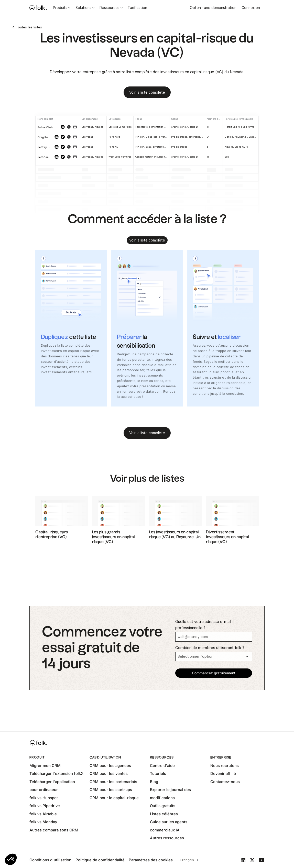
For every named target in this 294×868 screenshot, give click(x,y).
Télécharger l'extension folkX (56, 773)
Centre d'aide (162, 766)
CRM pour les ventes (109, 773)
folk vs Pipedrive (45, 806)
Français (187, 860)
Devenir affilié (223, 773)
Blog (154, 782)
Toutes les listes (29, 27)
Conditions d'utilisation (50, 860)
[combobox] (189, 860)
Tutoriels (158, 773)
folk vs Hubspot (44, 798)
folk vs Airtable (43, 814)
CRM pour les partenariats (113, 782)
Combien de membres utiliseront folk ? (210, 648)
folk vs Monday (43, 822)
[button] (11, 859)
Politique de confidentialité (100, 860)
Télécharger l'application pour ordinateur (52, 786)
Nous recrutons (225, 766)
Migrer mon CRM (45, 766)
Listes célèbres (164, 814)
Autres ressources (167, 838)
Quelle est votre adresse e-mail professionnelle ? (203, 625)
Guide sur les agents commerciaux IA (169, 826)
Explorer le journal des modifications (170, 794)
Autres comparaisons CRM (54, 830)
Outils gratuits (163, 806)
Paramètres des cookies (151, 860)
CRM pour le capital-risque (114, 798)
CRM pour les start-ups (111, 790)
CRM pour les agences (110, 766)
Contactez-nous (225, 782)
